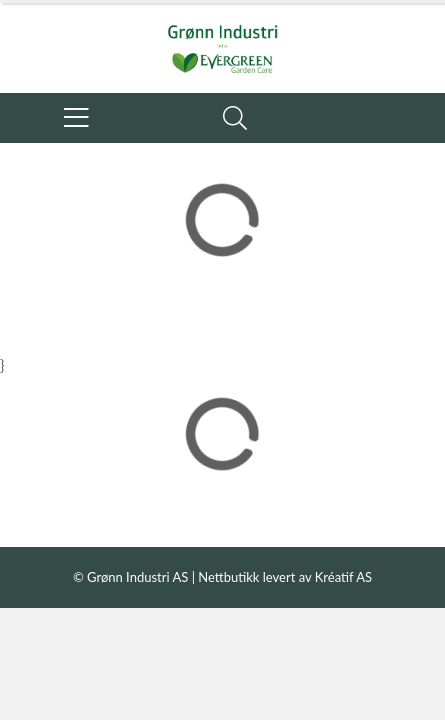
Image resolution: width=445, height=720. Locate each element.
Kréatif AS (343, 577)
